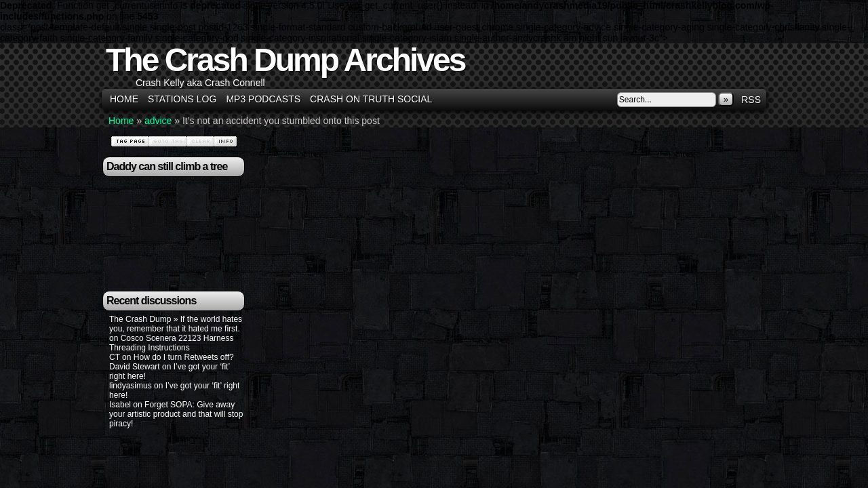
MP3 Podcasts (263, 99)
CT (115, 357)
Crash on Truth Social (371, 99)
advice (158, 121)
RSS (751, 100)
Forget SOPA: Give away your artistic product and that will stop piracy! (176, 414)
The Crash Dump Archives (285, 60)
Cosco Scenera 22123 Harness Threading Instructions (171, 343)
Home (124, 99)
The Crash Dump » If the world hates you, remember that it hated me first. (176, 324)
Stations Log (182, 99)
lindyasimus (131, 386)
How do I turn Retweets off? (184, 357)
